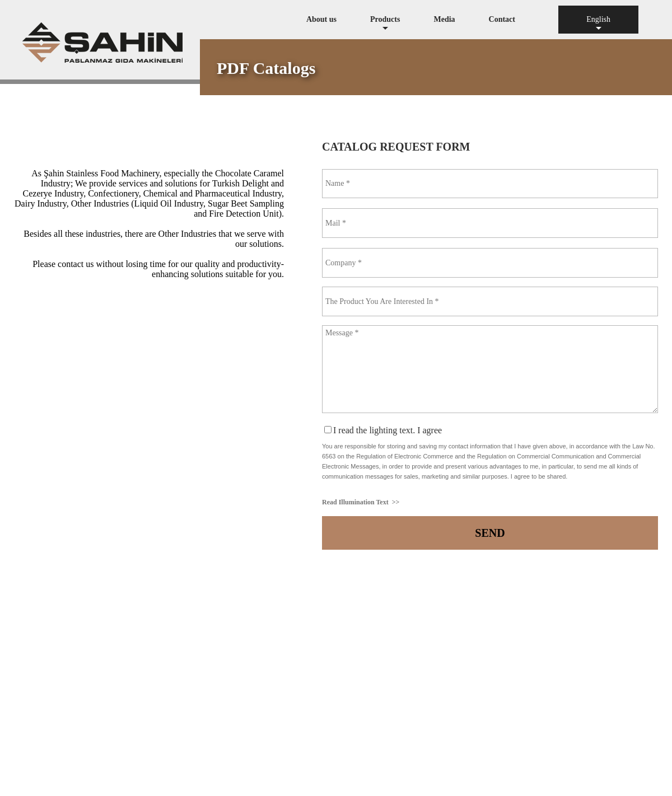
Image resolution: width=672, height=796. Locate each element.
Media (444, 19)
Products (385, 24)
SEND (490, 533)
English (598, 24)
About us (321, 19)
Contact (502, 19)
